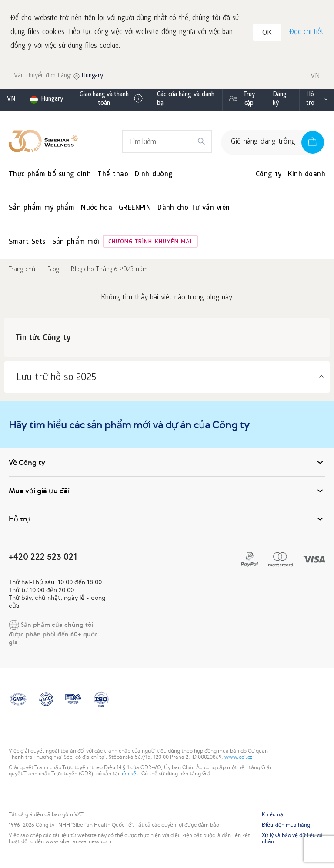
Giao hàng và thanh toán (112, 101)
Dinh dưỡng (154, 177)
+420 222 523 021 (43, 558)
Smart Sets (27, 244)
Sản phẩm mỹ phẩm (42, 210)
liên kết (129, 775)
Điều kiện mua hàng (286, 827)
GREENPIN (135, 210)
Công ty (269, 177)
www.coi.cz (238, 759)
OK (268, 35)
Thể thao (113, 177)
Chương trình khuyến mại (150, 244)
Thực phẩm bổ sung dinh (50, 177)
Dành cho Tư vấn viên (194, 210)
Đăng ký (280, 101)
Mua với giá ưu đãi (167, 492)
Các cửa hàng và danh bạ (185, 101)
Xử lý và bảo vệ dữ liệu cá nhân (292, 840)
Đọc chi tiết (306, 33)
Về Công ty (167, 464)
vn (11, 101)
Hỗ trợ (310, 101)
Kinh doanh (307, 177)
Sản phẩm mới (76, 244)
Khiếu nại (273, 816)
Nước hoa (97, 210)
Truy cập (249, 101)
